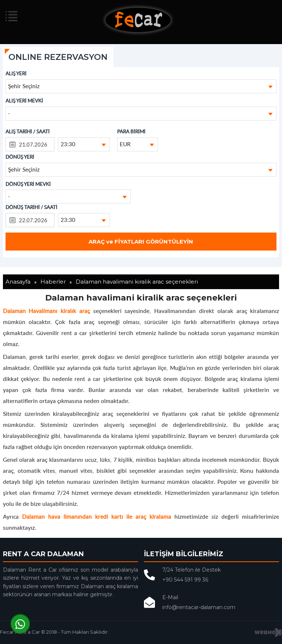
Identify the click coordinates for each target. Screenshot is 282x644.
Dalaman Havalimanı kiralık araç (46, 311)
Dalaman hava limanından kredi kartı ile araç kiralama (97, 516)
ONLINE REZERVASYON (58, 57)
